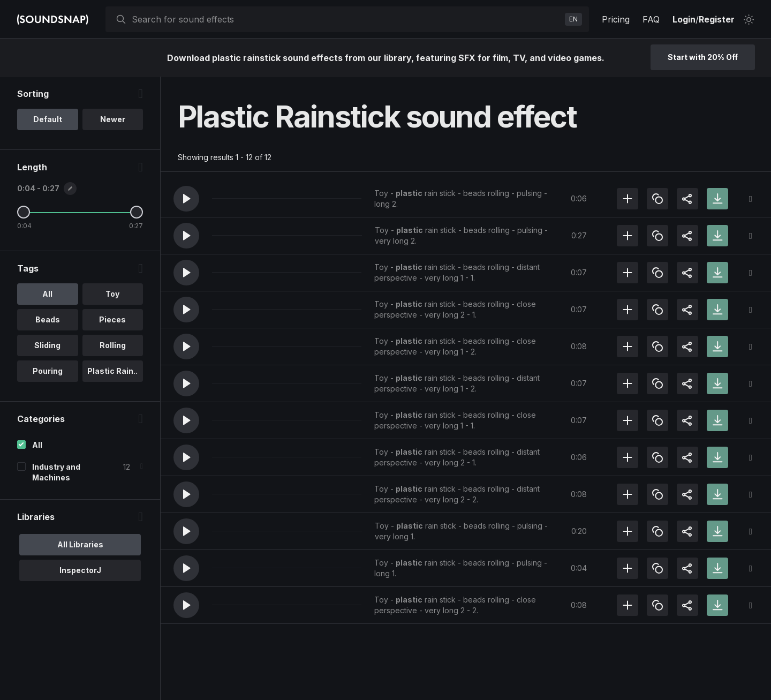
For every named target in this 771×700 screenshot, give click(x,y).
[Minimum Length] (24, 213)
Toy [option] (112, 294)
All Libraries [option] (80, 545)
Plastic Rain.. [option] (112, 371)
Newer (113, 120)
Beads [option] (48, 320)
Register (717, 19)
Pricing (616, 19)
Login (684, 19)
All (37, 445)
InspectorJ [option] (80, 571)
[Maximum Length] (137, 213)
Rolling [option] (113, 346)
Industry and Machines (56, 473)
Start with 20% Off (703, 57)
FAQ (651, 19)
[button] (186, 199)
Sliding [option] (47, 346)
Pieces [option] (112, 320)
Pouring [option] (48, 371)
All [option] (47, 294)
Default (48, 120)
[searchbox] (346, 19)
